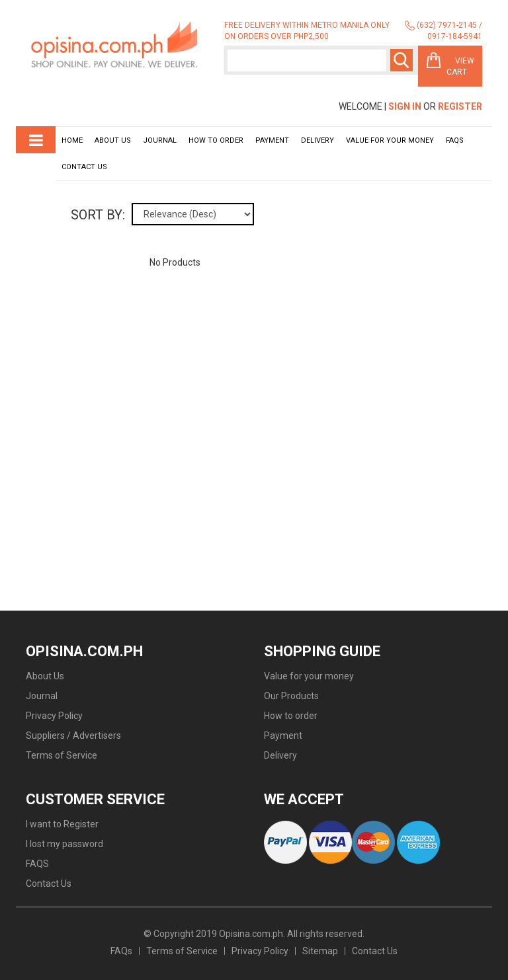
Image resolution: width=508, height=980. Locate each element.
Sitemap (320, 951)
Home (72, 140)
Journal (160, 140)
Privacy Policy (54, 716)
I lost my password (64, 844)
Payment (272, 140)
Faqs (455, 140)
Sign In (405, 106)
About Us (113, 140)
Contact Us (84, 167)
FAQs (121, 951)
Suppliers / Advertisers (73, 735)
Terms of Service (62, 755)
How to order (216, 140)
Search (402, 60)
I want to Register (62, 824)
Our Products (291, 696)
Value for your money (390, 140)
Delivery (317, 140)
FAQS (37, 864)
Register (460, 106)
